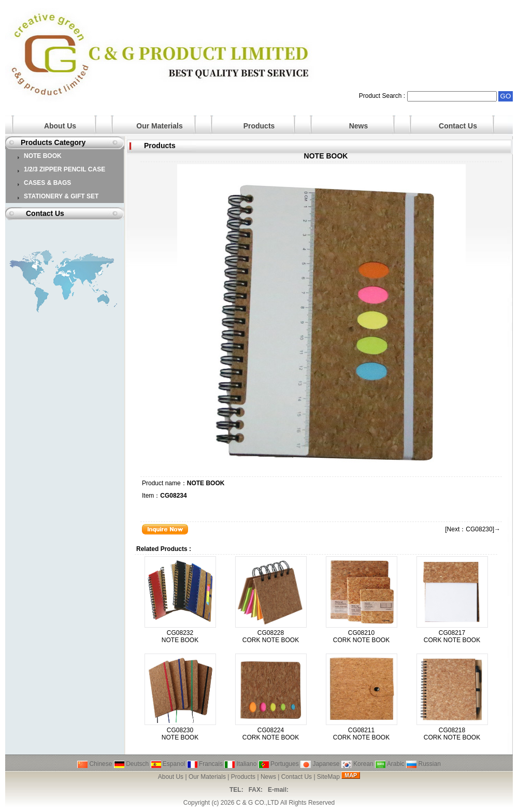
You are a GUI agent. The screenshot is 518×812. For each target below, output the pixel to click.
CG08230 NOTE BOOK (180, 734)
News (359, 126)
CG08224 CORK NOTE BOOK (271, 734)
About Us (60, 126)
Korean (357, 764)
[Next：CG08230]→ (473, 529)
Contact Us (458, 126)
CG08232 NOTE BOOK (180, 636)
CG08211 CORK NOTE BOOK (361, 734)
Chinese (95, 764)
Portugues (279, 764)
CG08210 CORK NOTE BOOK (361, 636)
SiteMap (328, 777)
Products (259, 126)
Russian (423, 764)
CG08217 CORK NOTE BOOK (452, 636)
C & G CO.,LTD (257, 803)
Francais (205, 764)
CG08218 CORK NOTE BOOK (452, 734)
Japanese (320, 764)
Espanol (168, 764)
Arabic (390, 764)
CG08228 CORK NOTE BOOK (271, 636)
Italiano (240, 764)
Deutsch (131, 764)
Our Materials (159, 126)
